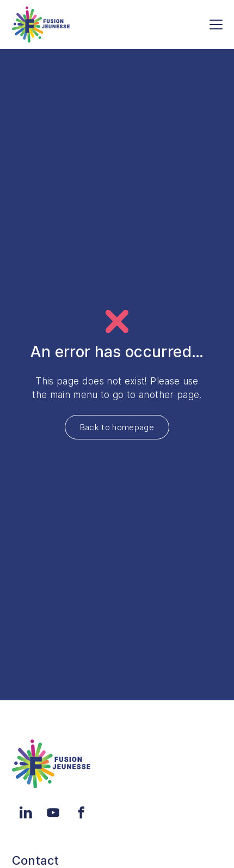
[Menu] (216, 25)
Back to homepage (117, 427)
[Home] (41, 25)
